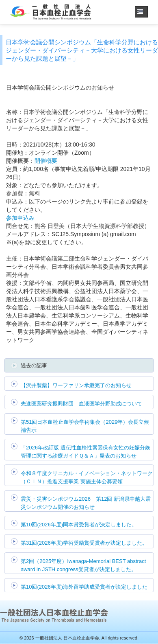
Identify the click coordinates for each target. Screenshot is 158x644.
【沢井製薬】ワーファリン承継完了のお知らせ (76, 385)
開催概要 (46, 161)
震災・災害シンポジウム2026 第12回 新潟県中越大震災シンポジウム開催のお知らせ (86, 503)
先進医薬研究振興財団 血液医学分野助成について (81, 404)
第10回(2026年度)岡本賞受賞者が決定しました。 (79, 525)
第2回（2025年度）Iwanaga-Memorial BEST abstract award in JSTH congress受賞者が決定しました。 (83, 565)
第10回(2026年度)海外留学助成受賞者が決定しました (84, 587)
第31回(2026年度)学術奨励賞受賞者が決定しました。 (84, 543)
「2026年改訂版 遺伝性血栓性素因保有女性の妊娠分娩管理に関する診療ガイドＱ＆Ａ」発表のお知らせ (85, 452)
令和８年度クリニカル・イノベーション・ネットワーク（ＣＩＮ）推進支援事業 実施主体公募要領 (87, 477)
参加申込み (20, 218)
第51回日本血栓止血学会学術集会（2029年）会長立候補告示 (85, 426)
